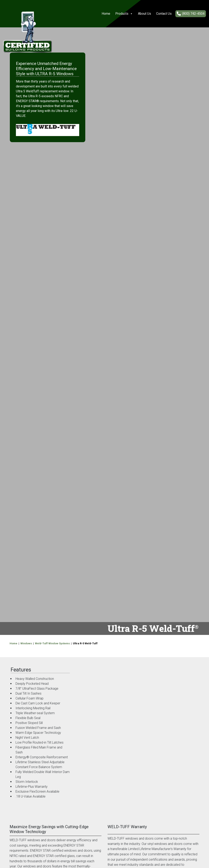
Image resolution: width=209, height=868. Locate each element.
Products (124, 14)
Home (106, 14)
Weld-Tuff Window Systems (52, 643)
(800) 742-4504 (193, 14)
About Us (145, 14)
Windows (26, 643)
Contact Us (164, 14)
